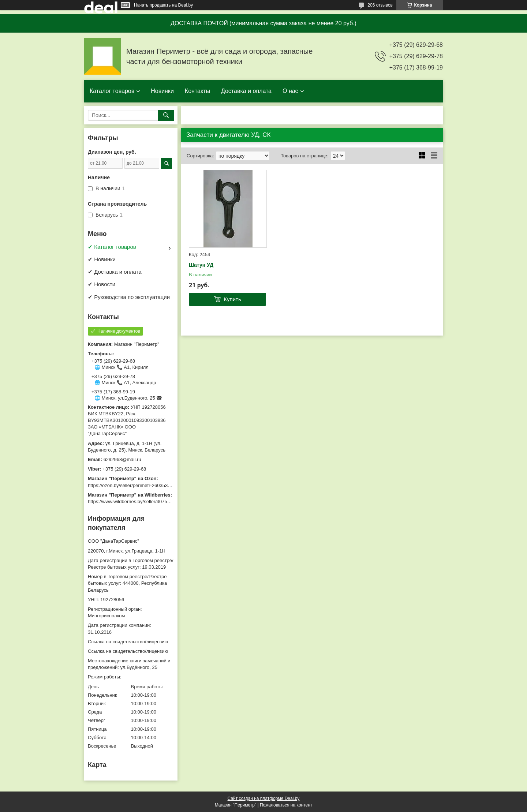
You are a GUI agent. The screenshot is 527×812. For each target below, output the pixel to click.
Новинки (162, 91)
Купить (232, 299)
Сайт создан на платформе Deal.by (264, 798)
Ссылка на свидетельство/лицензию (128, 642)
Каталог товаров (112, 91)
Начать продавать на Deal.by (163, 5)
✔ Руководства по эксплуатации (129, 297)
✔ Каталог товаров (112, 247)
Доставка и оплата (246, 91)
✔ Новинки (102, 259)
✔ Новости (102, 284)
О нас (290, 91)
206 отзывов (380, 5)
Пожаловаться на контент (286, 805)
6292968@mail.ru (122, 459)
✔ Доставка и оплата (115, 272)
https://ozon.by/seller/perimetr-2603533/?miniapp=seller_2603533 (157, 485)
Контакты (197, 91)
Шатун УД (201, 265)
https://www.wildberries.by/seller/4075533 (131, 502)
